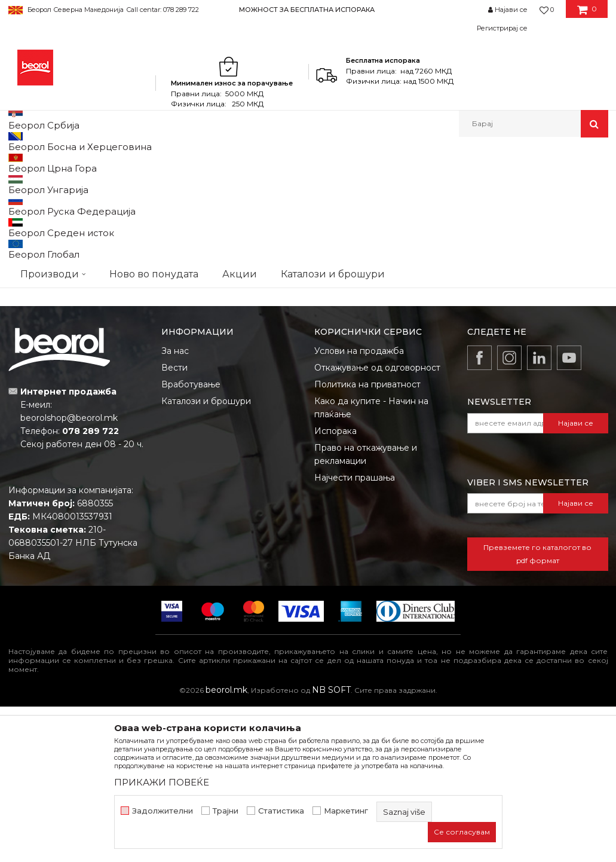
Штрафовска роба (203, 163)
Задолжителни (163, 811)
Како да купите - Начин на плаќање (371, 563)
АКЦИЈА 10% (42, 248)
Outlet (32, 234)
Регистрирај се (502, 28)
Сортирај (324, 202)
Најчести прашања (355, 633)
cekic (29, 263)
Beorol (19, 163)
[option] (308, 9)
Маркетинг (346, 811)
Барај (75, 353)
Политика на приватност (367, 540)
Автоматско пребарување (239, 202)
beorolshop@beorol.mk (69, 573)
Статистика (281, 811)
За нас (175, 506)
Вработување (191, 540)
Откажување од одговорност (377, 523)
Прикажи (468, 202)
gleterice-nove (47, 277)
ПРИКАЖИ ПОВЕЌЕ (162, 782)
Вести (174, 523)
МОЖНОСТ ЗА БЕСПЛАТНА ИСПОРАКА (307, 10)
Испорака (335, 586)
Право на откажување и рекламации (366, 610)
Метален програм (125, 163)
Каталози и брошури (206, 557)
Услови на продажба (359, 506)
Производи (61, 163)
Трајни (226, 811)
